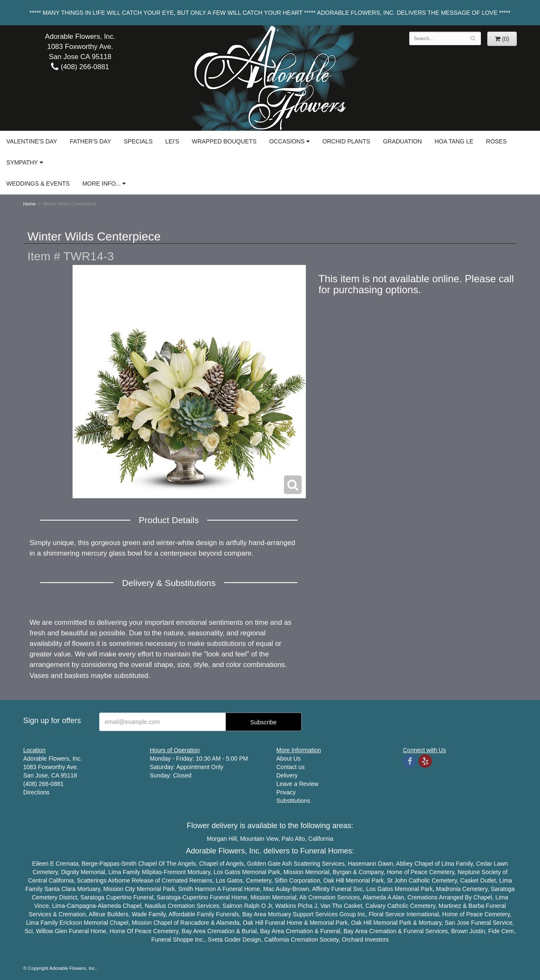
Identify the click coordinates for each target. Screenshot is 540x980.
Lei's (172, 141)
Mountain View (259, 839)
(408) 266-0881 (80, 67)
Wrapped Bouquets (224, 141)
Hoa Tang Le (454, 141)
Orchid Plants (346, 141)
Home (30, 204)
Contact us (290, 767)
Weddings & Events (38, 184)
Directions (36, 792)
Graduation (402, 141)
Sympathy (22, 162)
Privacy (286, 792)
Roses (496, 141)
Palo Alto (293, 839)
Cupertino (119, 897)
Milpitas (152, 872)
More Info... (101, 184)
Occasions (287, 141)
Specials (138, 141)
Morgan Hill (222, 839)
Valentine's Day (32, 141)
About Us (289, 759)
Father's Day (90, 141)
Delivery (287, 775)
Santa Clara (60, 889)
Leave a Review (297, 784)
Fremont (175, 872)
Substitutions (293, 801)
